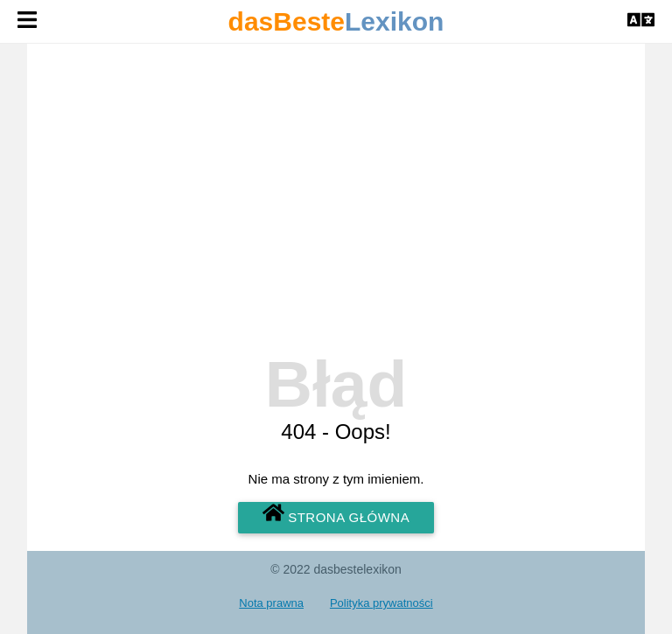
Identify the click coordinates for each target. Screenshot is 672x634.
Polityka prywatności (381, 603)
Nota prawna (271, 603)
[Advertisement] (336, 217)
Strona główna (336, 514)
